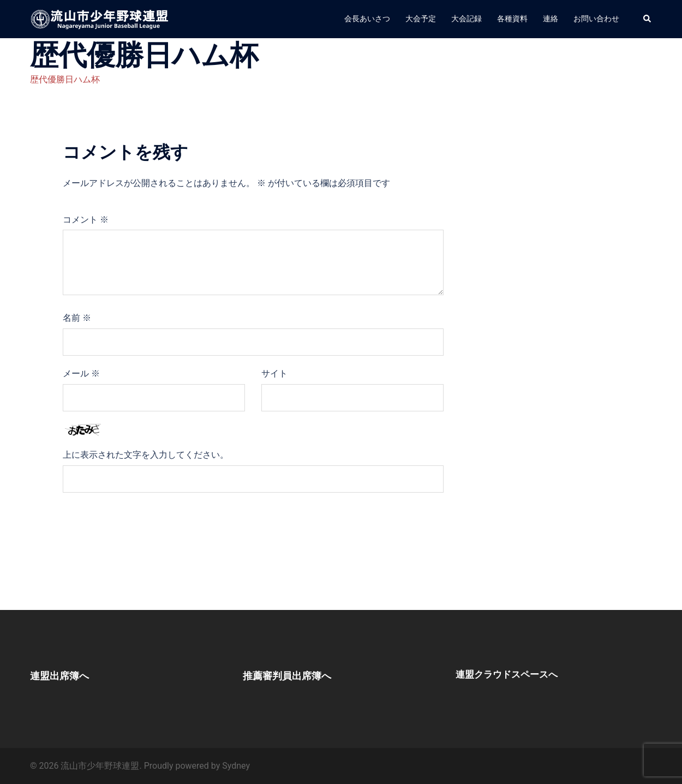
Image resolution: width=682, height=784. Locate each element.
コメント (86, 220)
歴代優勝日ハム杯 (65, 79)
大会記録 (466, 19)
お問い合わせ (596, 19)
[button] (648, 19)
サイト (274, 373)
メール (81, 373)
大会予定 (421, 19)
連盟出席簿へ (70, 675)
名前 (77, 318)
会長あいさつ (367, 19)
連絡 (551, 19)
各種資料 (512, 19)
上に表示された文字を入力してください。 (146, 455)
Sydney (236, 766)
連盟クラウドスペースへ (516, 674)
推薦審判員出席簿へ (302, 675)
